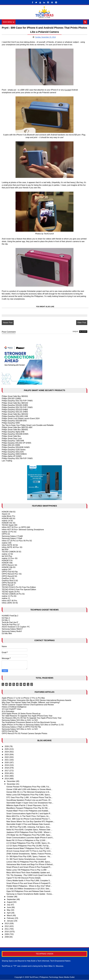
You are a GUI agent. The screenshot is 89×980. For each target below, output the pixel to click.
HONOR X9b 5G (9, 567)
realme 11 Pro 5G (9, 596)
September (12, 899)
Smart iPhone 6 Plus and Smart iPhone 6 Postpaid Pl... (29, 883)
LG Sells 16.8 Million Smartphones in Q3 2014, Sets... (29, 889)
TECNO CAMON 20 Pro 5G (13, 594)
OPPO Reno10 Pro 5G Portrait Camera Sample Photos (24, 734)
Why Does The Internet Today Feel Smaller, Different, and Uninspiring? (31, 702)
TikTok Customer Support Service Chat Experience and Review (28, 705)
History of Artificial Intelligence (14, 707)
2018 (7, 768)
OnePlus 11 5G (8, 578)
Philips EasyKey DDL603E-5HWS (16, 447)
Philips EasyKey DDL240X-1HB (15, 416)
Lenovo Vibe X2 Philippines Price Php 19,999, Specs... (29, 862)
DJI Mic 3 (6, 620)
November (11, 784)
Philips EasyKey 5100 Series (14, 450)
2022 (7, 757)
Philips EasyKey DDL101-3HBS (15, 412)
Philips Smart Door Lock (12, 439)
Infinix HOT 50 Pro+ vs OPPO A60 (16, 527)
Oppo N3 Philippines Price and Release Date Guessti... (29, 891)
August (10, 902)
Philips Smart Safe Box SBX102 (15, 403)
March (10, 915)
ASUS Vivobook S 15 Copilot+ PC (16, 627)
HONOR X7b (7, 561)
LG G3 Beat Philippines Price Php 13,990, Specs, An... (29, 843)
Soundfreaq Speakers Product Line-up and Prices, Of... (29, 800)
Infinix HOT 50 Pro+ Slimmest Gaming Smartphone (23, 530)
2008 (7, 937)
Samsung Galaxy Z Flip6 (12, 538)
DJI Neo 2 (6, 618)
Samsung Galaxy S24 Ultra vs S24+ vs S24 (20, 720)
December (11, 781)
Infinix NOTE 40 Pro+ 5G (12, 547)
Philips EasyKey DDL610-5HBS (15, 410)
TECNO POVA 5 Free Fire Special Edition (19, 590)
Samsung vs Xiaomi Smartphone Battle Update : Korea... (30, 894)
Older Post (82, 323)
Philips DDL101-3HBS (11, 445)
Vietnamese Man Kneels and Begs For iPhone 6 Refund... (30, 865)
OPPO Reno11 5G (9, 565)
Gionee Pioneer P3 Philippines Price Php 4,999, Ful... (28, 787)
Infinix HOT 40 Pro (9, 601)
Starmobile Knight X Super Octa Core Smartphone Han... (30, 803)
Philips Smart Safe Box (11, 436)
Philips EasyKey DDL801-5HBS (15, 405)
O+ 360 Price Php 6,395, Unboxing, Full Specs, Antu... (29, 827)
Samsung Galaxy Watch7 (12, 629)
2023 (7, 755)
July (9, 905)
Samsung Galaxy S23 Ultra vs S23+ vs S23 (20, 729)
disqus (75, 332)
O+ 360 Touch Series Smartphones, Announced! (26, 859)
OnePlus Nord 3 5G (10, 581)
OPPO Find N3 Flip (10, 572)
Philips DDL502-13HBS (11, 399)
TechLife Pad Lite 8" (10, 622)
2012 (7, 926)
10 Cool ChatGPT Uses (11, 709)
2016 (7, 773)
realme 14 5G (7, 521)
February (11, 918)
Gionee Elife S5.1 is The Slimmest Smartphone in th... (29, 792)
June (9, 908)
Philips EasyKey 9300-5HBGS (14, 454)
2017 (7, 771)
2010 (7, 932)
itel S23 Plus (7, 556)
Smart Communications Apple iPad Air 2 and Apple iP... (29, 814)
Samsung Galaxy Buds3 (12, 631)
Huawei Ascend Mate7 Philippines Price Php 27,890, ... (29, 848)
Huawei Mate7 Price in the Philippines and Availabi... (28, 811)
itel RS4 (5, 550)
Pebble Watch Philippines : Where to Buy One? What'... (29, 886)
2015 (7, 776)
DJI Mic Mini (7, 633)
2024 (7, 752)
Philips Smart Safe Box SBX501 (15, 396)
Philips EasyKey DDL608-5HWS (15, 434)
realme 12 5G (7, 554)
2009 (7, 934)
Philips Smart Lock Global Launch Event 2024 (21, 418)
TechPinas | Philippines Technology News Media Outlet (52, 977)
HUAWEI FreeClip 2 (10, 616)
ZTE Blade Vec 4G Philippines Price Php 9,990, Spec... (29, 835)
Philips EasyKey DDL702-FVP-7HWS (17, 401)
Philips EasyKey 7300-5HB (13, 441)
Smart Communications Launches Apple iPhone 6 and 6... (30, 838)
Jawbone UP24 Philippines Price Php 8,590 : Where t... (29, 832)
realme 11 (6, 598)
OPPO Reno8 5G (9, 583)
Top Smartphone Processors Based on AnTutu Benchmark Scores (29, 722)
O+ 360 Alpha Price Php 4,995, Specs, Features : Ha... (29, 856)
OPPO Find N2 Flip (10, 731)
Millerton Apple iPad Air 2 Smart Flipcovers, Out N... (28, 805)
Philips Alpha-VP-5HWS (12, 456)
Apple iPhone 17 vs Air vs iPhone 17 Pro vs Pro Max (23, 698)
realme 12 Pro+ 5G (10, 558)
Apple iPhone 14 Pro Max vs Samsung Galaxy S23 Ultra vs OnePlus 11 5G (33, 725)
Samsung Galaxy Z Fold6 (12, 536)
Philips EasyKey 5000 (11, 423)
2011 (7, 929)
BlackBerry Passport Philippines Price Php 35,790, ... (28, 808)
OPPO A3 (6, 534)
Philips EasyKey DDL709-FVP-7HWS (17, 459)
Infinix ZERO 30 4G (10, 603)
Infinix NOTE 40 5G (10, 545)
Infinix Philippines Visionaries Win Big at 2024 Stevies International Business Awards (36, 700)
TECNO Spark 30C (10, 525)
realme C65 (7, 543)
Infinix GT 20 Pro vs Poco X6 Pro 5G (17, 541)
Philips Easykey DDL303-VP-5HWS (16, 443)
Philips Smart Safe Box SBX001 (15, 430)
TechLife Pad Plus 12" (11, 625)
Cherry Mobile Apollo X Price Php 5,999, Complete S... (29, 881)
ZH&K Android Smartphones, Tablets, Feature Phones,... (30, 854)
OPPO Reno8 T (8, 585)
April (9, 913)
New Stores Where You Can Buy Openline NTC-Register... (30, 822)
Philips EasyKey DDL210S (13, 452)
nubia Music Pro (8, 516)
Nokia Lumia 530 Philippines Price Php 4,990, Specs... (29, 795)
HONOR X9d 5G (9, 512)
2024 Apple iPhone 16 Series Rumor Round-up (21, 714)
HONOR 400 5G (8, 518)
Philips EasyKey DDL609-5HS (14, 421)
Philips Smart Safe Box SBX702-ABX (17, 427)
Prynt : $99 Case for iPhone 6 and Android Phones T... (29, 819)
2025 (7, 749)
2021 (7, 760)
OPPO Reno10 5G (9, 576)
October (10, 897)
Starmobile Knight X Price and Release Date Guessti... (29, 824)
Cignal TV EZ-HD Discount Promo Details (23, 878)
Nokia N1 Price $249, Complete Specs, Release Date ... (29, 830)
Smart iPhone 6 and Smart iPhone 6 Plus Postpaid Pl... (29, 867)
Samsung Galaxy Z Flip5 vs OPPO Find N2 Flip (21, 727)
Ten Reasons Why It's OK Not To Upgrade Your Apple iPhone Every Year (32, 718)
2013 (7, 924)
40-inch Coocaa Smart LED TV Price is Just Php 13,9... (29, 851)
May (9, 910)
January (10, 921)
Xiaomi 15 (6, 514)
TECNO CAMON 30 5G (11, 552)
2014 (7, 779)
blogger (83, 332)
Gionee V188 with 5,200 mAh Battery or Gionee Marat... (29, 789)
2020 (7, 763)
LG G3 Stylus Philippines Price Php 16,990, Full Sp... (28, 846)
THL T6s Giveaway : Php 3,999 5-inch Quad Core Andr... (30, 875)
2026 (7, 746)
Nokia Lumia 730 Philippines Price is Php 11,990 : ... (28, 870)
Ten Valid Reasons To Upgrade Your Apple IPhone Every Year (27, 716)
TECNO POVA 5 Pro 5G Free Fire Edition (19, 587)
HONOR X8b (7, 563)
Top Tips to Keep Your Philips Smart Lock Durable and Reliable (28, 425)
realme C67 (7, 569)
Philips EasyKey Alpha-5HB (13, 432)
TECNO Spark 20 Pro (11, 592)
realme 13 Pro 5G (9, 532)
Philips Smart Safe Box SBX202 (15, 414)
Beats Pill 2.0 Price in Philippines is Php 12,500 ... (27, 840)
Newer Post (8, 323)
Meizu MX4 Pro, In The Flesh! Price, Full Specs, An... (28, 816)
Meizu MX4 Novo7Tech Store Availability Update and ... (29, 873)
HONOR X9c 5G (9, 523)
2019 (7, 765)
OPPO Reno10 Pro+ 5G (12, 574)
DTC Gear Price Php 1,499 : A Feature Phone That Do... (29, 797)
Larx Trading (7, 461)
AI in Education (8, 711)
